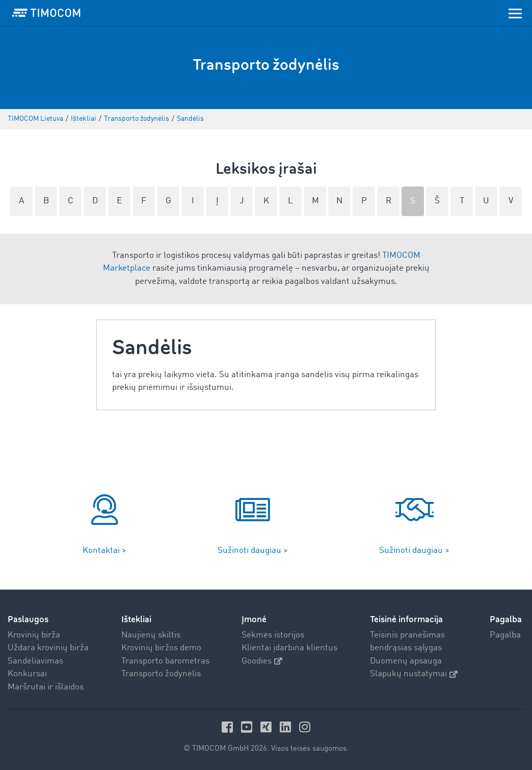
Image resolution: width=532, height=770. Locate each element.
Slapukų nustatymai (414, 674)
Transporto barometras (165, 661)
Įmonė (254, 619)
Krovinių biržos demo (161, 648)
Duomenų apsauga (406, 661)
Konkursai (27, 674)
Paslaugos (28, 619)
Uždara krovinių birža (48, 648)
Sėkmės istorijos (273, 635)
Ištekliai (136, 619)
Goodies (262, 661)
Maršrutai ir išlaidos (46, 687)
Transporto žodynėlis (161, 674)
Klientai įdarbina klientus (289, 648)
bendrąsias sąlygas (406, 648)
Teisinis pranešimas (407, 635)
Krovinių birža (34, 635)
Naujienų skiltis (151, 635)
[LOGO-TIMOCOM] (46, 13)
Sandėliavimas (35, 661)
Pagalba (505, 635)
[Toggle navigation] (515, 13)
